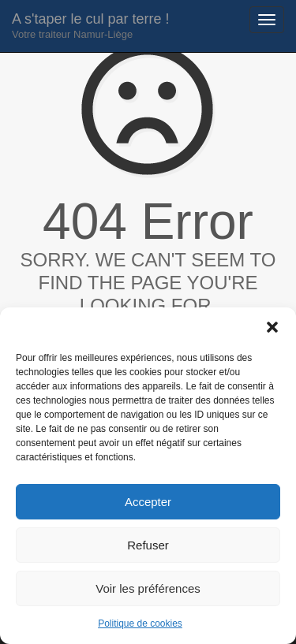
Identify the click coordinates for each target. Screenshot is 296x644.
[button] (272, 327)
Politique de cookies (140, 624)
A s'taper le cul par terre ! (91, 26)
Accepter (148, 502)
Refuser (148, 545)
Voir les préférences (148, 588)
